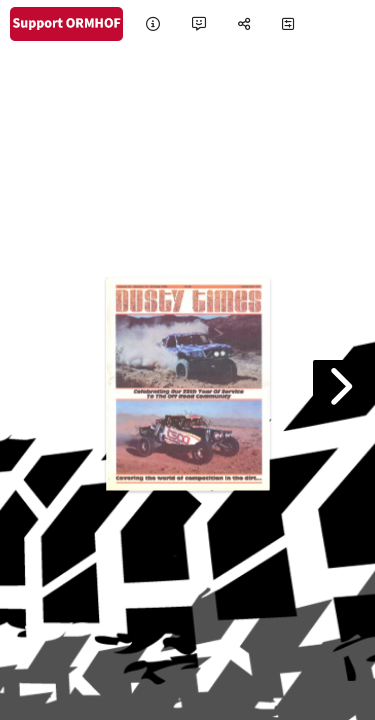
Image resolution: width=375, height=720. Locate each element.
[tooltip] (153, 24)
